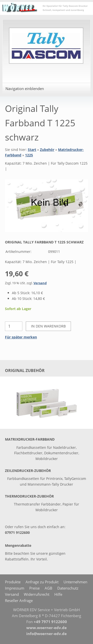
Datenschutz (68, 588)
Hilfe (58, 594)
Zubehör (47, 150)
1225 (29, 155)
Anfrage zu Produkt (42, 582)
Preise (34, 588)
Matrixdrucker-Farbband (30, 439)
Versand (40, 283)
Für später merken (21, 337)
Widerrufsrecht (37, 594)
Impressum (15, 588)
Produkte (13, 582)
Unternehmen (75, 582)
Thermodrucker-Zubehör (29, 496)
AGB (48, 588)
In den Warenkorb (48, 326)
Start (32, 150)
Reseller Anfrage (19, 600)
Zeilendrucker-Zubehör (28, 471)
